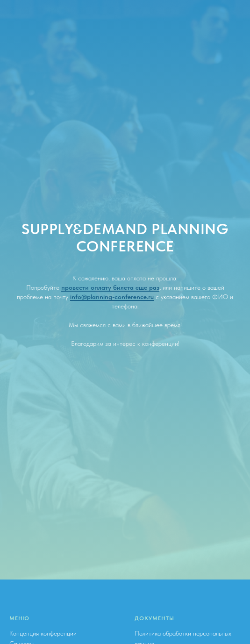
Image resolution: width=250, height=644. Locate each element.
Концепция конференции (43, 633)
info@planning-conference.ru (112, 297)
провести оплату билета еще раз (110, 287)
